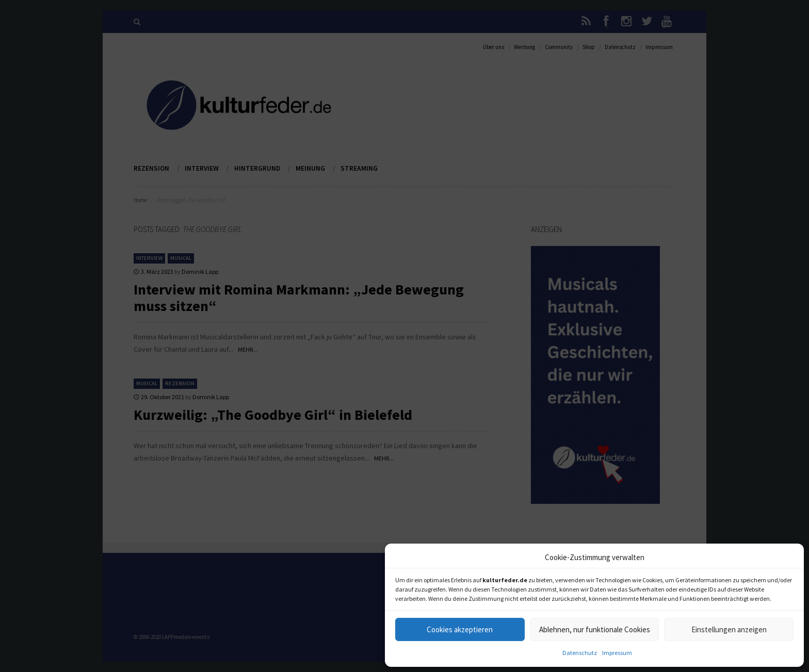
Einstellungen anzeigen (729, 629)
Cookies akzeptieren (460, 629)
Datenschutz (580, 653)
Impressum (617, 653)
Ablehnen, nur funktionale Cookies (595, 629)
